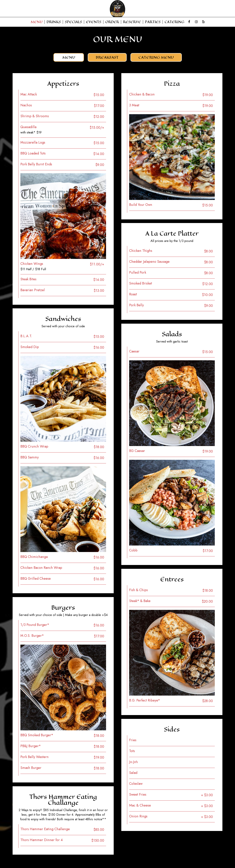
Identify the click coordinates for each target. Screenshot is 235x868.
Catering (174, 22)
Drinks (54, 22)
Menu (37, 22)
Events (94, 22)
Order (112, 22)
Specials (73, 22)
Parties (153, 22)
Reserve (132, 22)
